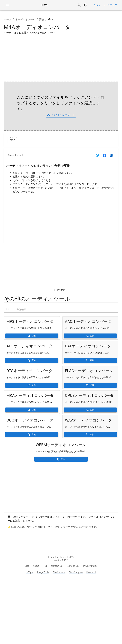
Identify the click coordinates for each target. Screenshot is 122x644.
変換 (42, 19)
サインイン (95, 5)
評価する (62, 290)
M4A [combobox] (12, 140)
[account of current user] (8, 5)
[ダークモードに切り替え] (85, 5)
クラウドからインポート (61, 115)
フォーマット (14, 137)
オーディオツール (25, 19)
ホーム (8, 19)
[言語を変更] (79, 5)
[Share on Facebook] (104, 155)
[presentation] (61, 106)
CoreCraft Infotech (59, 557)
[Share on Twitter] (98, 155)
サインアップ (110, 5)
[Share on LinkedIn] (111, 155)
